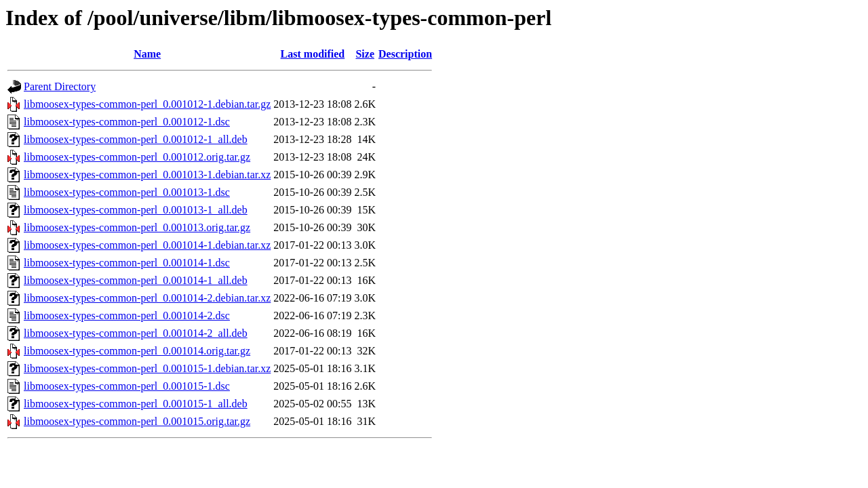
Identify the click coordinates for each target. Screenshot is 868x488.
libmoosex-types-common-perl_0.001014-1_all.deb (136, 280)
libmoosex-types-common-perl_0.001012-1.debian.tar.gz (147, 104)
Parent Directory (60, 86)
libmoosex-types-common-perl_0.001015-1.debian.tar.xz (147, 368)
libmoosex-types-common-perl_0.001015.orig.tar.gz (137, 421)
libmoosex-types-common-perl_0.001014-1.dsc (127, 263)
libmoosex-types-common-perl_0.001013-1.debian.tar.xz (147, 175)
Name (147, 54)
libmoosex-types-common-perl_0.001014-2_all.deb (136, 333)
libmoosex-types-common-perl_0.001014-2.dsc (127, 316)
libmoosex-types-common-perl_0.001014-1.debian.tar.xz (147, 245)
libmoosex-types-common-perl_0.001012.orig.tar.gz (137, 157)
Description (405, 54)
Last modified (313, 54)
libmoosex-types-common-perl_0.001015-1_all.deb (136, 404)
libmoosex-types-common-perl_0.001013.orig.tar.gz (137, 227)
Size (365, 54)
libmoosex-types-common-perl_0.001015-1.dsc (127, 386)
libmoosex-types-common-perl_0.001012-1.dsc (127, 122)
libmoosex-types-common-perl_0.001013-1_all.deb (136, 210)
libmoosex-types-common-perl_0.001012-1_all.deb (136, 139)
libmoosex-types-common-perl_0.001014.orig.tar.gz (137, 351)
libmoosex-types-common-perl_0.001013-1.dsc (127, 192)
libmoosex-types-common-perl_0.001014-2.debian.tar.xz (147, 298)
